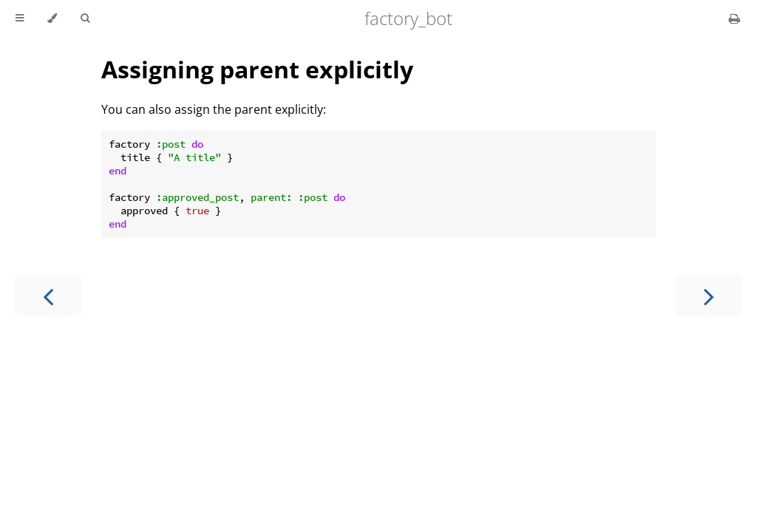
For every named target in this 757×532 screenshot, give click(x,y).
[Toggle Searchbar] (85, 18)
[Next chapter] (709, 295)
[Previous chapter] (48, 295)
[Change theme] (52, 18)
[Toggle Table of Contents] (20, 18)
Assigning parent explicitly (257, 69)
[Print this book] (734, 18)
